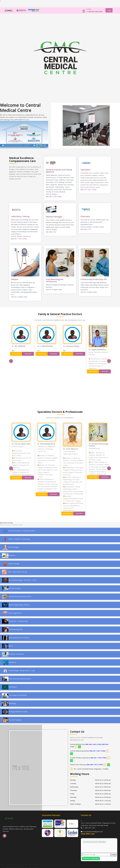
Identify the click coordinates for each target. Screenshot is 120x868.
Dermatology (10, 547)
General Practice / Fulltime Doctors (19, 531)
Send (114, 854)
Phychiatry (9, 687)
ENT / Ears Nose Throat (15, 572)
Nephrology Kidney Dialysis (16, 605)
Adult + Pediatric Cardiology (16, 539)
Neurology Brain (12, 613)
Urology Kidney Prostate (15, 712)
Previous (11, 361)
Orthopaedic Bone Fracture (16, 638)
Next (109, 361)
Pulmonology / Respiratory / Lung (18, 671)
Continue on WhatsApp (91, 858)
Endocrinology (11, 564)
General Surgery (12, 588)
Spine (7, 646)
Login (109, 10)
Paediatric (9, 662)
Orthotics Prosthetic (13, 654)
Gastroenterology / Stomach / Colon (19, 580)
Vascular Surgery (12, 720)
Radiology (9, 704)
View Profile (16, 354)
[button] (56, 126)
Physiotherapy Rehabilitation (16, 679)
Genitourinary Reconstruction (17, 597)
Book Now (28, 354)
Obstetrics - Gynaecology (15, 621)
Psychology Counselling (14, 695)
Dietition (9, 556)
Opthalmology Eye (12, 630)
